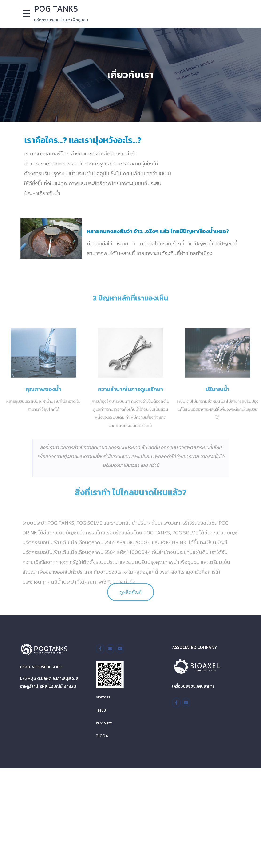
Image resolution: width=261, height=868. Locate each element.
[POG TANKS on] (130, 649)
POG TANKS (56, 8)
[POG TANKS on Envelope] (110, 649)
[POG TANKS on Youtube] (120, 649)
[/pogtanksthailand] (100, 649)
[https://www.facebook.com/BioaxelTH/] (176, 703)
